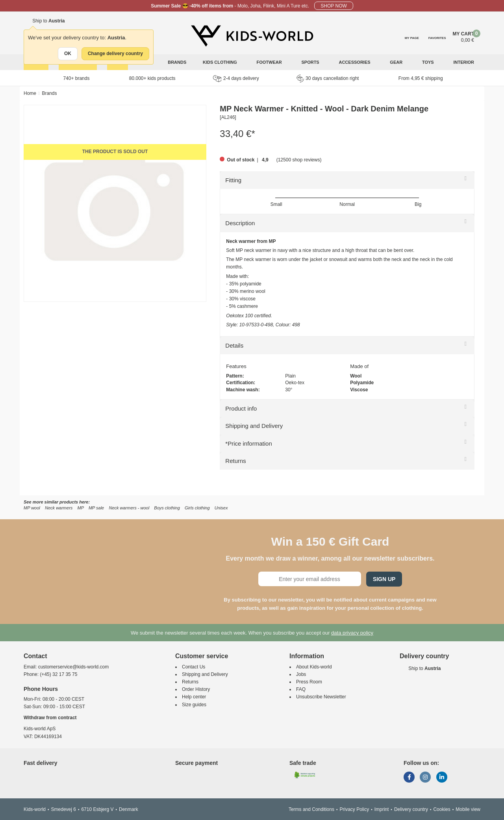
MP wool (32, 508)
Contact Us (194, 667)
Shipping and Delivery (254, 426)
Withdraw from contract (50, 718)
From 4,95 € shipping (421, 78)
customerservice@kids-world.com (74, 667)
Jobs (301, 674)
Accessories (355, 62)
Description (240, 223)
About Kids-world (314, 667)
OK (68, 54)
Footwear (270, 62)
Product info (241, 408)
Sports (311, 62)
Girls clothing (197, 508)
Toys (429, 62)
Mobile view (468, 809)
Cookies (442, 809)
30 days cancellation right (328, 78)
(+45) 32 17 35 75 (58, 674)
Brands (177, 62)
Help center (194, 697)
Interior (464, 62)
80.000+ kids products (152, 78)
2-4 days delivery (236, 79)
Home (30, 93)
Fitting (233, 180)
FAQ (301, 689)
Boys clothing (167, 508)
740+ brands (76, 78)
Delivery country (411, 809)
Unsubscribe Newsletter (321, 697)
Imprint (382, 809)
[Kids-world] (252, 36)
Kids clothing (220, 62)
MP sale (96, 508)
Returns (236, 461)
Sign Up (384, 579)
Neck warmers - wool (129, 508)
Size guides (194, 705)
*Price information (248, 443)
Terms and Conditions (311, 809)
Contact (35, 656)
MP (81, 508)
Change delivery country (115, 54)
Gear (397, 62)
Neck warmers (59, 508)
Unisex (221, 508)
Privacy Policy (354, 809)
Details (234, 345)
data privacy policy (352, 633)
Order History (196, 689)
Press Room (309, 682)
